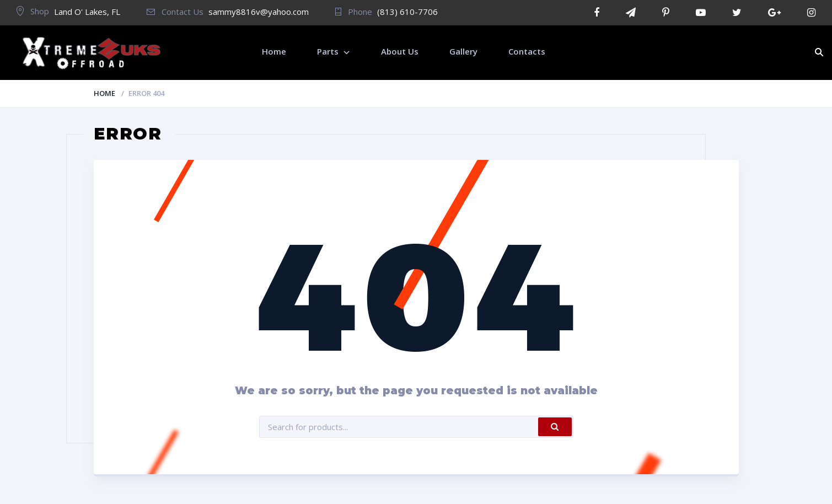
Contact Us (175, 12)
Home (104, 93)
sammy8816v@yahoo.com (259, 12)
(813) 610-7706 (407, 12)
